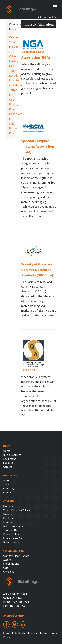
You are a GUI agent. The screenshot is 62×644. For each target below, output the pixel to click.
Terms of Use (10, 95)
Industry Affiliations (10, 83)
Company (9, 488)
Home (7, 451)
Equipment (10, 459)
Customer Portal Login (16, 556)
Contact (8, 492)
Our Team (10, 68)
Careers (8, 467)
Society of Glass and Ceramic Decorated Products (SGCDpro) (37, 270)
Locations (10, 76)
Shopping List (11, 564)
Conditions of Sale (10, 119)
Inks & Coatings (12, 455)
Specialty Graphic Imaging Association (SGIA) (38, 146)
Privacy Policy (10, 107)
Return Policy (10, 131)
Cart (6, 568)
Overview (10, 37)
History (10, 61)
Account (8, 560)
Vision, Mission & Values (10, 49)
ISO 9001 (28, 370)
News (6, 480)
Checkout (9, 572)
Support (8, 484)
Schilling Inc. (20, 10)
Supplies (8, 463)
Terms (43, 633)
